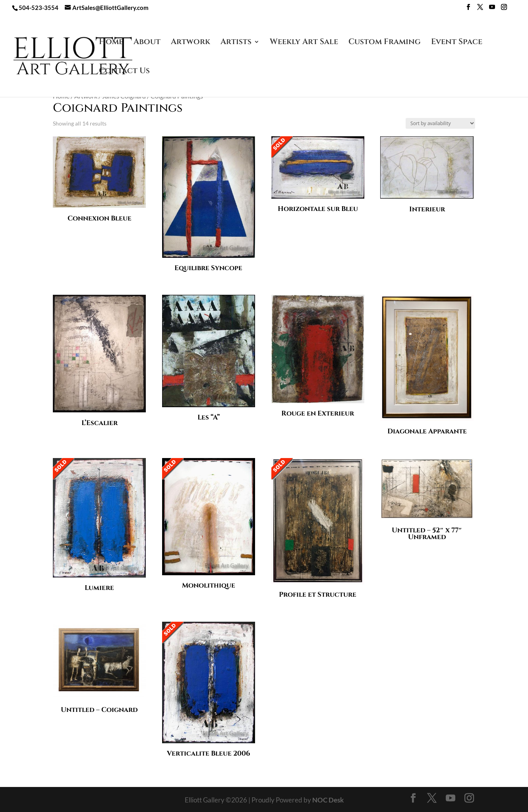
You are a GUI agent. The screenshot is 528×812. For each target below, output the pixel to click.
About (147, 43)
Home (111, 43)
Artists (236, 43)
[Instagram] (504, 9)
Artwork (191, 43)
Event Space (457, 43)
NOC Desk (328, 800)
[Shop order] (440, 123)
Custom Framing (385, 43)
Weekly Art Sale (304, 43)
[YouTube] (492, 9)
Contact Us (124, 72)
